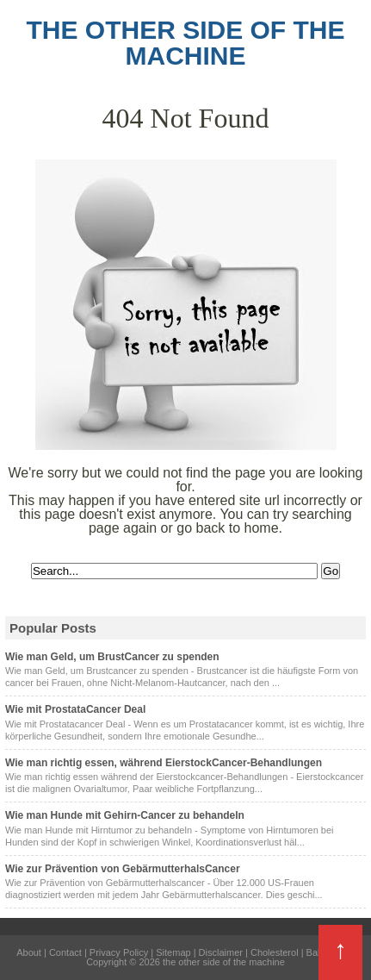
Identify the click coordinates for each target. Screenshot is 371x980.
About (29, 952)
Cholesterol (275, 952)
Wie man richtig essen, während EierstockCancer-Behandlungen (164, 763)
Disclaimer (221, 952)
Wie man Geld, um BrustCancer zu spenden (112, 657)
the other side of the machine (185, 43)
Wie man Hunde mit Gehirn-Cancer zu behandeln (125, 815)
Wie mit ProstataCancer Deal (75, 709)
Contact (65, 952)
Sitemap (173, 952)
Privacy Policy (119, 952)
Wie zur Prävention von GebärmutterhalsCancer (123, 869)
